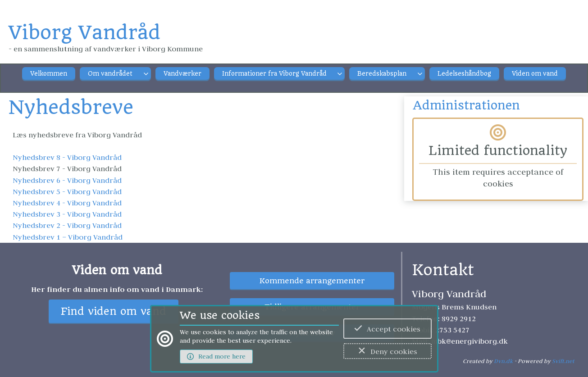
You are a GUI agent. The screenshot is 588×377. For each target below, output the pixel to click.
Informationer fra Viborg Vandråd (274, 74)
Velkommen (49, 74)
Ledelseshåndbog (464, 74)
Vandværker (182, 74)
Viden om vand (535, 74)
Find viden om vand (114, 311)
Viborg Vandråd (84, 32)
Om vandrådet (110, 74)
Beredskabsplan (382, 74)
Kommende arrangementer (312, 281)
